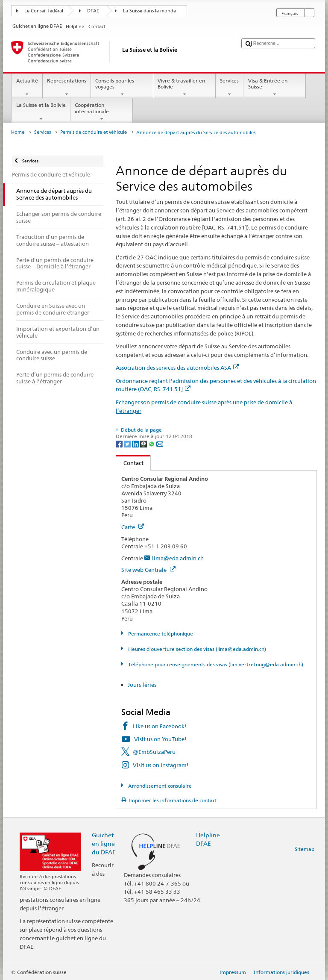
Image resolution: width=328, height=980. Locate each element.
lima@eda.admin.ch (178, 558)
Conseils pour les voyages (122, 88)
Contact (130, 463)
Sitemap (305, 849)
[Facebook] (120, 443)
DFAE (93, 11)
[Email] (160, 443)
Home (18, 132)
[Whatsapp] (152, 443)
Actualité (27, 88)
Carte (133, 527)
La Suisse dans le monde (149, 11)
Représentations (67, 88)
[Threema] (144, 443)
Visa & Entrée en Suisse (275, 88)
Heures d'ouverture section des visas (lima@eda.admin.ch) (196, 649)
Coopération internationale (102, 112)
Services (230, 88)
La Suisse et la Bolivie (41, 112)
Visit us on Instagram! (161, 765)
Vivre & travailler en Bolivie (184, 88)
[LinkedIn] (136, 443)
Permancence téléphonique (160, 634)
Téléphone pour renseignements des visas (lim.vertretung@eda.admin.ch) (215, 664)
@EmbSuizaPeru (154, 752)
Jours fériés (142, 685)
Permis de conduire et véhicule (94, 132)
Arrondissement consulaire (159, 786)
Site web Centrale (148, 570)
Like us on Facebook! (160, 726)
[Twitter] (128, 443)
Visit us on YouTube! (160, 739)
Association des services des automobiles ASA (177, 368)
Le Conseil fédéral (44, 11)
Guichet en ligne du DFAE (104, 843)
